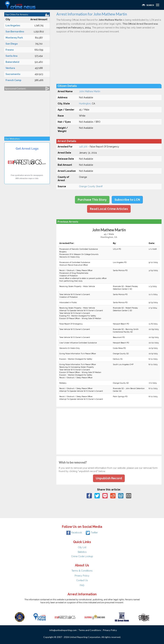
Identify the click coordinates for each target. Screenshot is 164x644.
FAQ (82, 585)
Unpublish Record (109, 478)
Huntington (85, 104)
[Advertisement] (27, 112)
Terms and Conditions (90, 630)
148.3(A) (83, 147)
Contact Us (82, 580)
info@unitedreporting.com (63, 630)
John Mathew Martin (90, 91)
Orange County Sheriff (91, 186)
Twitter (92, 533)
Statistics (82, 552)
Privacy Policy (82, 576)
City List (82, 547)
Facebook (74, 533)
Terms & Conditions (82, 571)
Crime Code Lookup (82, 556)
